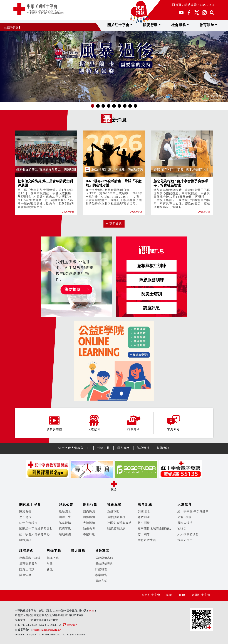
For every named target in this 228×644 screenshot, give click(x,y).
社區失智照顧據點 (119, 523)
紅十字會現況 (28, 523)
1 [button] (93, 106)
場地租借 (65, 534)
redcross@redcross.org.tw (47, 630)
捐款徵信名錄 (104, 558)
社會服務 (191, 25)
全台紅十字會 (150, 595)
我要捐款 (72, 290)
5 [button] (114, 106)
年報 (50, 564)
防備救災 (89, 529)
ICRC (169, 595)
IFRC (182, 595)
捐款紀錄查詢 (104, 564)
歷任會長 (25, 517)
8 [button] (130, 106)
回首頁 (177, 5)
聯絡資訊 (25, 540)
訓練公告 (65, 517)
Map (91, 610)
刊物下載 (103, 448)
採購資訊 (163, 448)
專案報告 (101, 575)
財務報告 (101, 569)
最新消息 (65, 511)
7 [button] (125, 106)
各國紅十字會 (201, 595)
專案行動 (89, 534)
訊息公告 (66, 504)
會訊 (50, 569)
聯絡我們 (70, 625)
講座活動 (25, 575)
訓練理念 (144, 511)
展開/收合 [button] (114, 484)
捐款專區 (102, 551)
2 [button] (98, 106)
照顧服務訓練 (152, 280)
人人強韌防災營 (188, 534)
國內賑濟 (89, 511)
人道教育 (185, 504)
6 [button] (119, 106)
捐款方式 (101, 581)
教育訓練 (214, 25)
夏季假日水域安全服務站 (154, 529)
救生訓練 (144, 523)
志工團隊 (144, 534)
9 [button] (135, 106)
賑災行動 (168, 25)
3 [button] (103, 106)
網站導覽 (191, 5)
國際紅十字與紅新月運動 (36, 529)
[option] (114, 66)
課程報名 (26, 551)
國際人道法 (185, 523)
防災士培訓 (152, 294)
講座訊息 (152, 308)
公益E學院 (184, 517)
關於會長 (25, 511)
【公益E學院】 (11, 27)
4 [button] (109, 106)
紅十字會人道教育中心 (74, 448)
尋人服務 (123, 448)
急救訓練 (144, 517)
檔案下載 (53, 558)
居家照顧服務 (116, 517)
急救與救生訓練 (152, 266)
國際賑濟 (89, 517)
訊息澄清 (143, 448)
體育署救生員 (147, 540)
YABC (182, 529)
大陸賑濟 (89, 523)
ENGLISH (207, 5)
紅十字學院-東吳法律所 (193, 511)
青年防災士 (185, 540)
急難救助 (113, 511)
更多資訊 (116, 224)
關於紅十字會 (142, 25)
